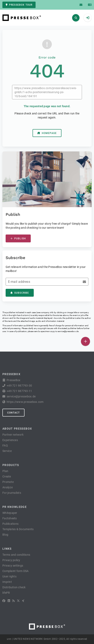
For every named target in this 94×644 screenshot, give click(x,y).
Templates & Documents (18, 529)
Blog (5, 535)
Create (7, 476)
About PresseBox (17, 429)
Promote (8, 482)
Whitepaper (10, 513)
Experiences (10, 440)
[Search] (76, 18)
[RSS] (13, 601)
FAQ (5, 445)
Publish (18, 239)
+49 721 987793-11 (19, 391)
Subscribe (20, 293)
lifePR (6, 593)
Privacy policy (11, 560)
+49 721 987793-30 (19, 386)
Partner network (13, 435)
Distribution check (14, 587)
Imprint (7, 582)
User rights (9, 576)
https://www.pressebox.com (25, 402)
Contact (13, 413)
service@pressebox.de (68, 331)
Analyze (8, 487)
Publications (10, 524)
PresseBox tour (19, 5)
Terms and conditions (16, 555)
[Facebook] (4, 601)
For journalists (12, 493)
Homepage (47, 133)
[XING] (23, 601)
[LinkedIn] (9, 601)
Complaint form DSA (16, 571)
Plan (5, 471)
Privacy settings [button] (13, 566)
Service (7, 451)
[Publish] (85, 341)
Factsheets (10, 518)
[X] (18, 601)
